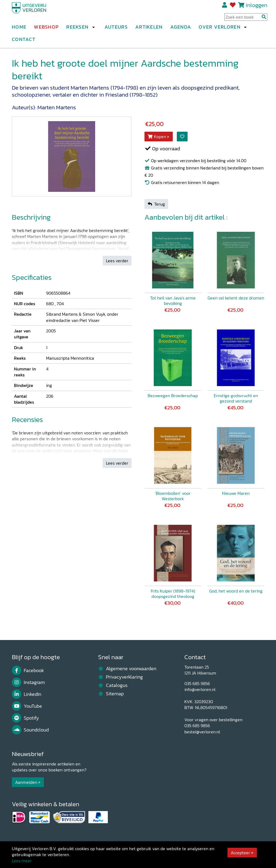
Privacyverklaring (120, 677)
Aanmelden (26, 782)
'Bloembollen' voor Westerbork (173, 496)
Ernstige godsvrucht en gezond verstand (236, 398)
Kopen (157, 137)
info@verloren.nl (200, 689)
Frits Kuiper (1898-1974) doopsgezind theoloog (173, 594)
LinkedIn (27, 694)
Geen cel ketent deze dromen (236, 298)
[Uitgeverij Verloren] (38, 12)
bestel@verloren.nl (202, 732)
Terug (156, 204)
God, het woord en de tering (236, 591)
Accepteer (240, 853)
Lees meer (22, 861)
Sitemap (111, 694)
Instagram (28, 682)
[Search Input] (246, 19)
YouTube (27, 706)
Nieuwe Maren (236, 493)
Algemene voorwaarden (127, 669)
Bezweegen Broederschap (173, 396)
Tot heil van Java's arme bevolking (173, 301)
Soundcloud (30, 730)
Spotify (25, 718)
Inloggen (257, 7)
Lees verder (117, 261)
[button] (93, 29)
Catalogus (113, 685)
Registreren (225, 7)
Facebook (28, 670)
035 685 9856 (197, 683)
